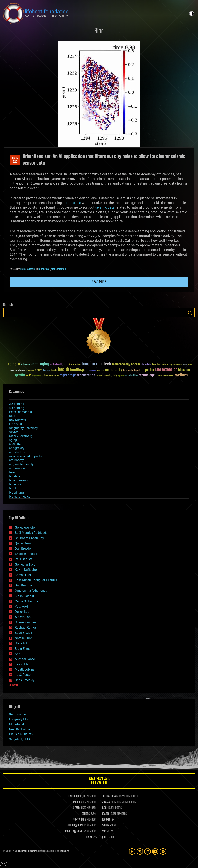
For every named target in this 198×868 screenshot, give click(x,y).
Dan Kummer (24, 585)
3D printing (17, 404)
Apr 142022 (15, 160)
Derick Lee (22, 612)
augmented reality (21, 464)
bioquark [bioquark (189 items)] (90, 364)
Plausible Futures (21, 734)
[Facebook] (132, 851)
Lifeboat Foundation (28, 851)
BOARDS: (106, 814)
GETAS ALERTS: (109, 802)
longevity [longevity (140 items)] (18, 375)
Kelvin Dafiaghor (26, 570)
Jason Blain (23, 664)
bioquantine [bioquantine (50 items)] (74, 365)
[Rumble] (163, 851)
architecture (17, 452)
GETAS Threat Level (99, 782)
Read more (99, 282)
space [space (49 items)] (121, 376)
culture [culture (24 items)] (185, 365)
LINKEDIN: (76, 802)
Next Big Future (20, 729)
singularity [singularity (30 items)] (113, 376)
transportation (59, 269)
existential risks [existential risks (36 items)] (17, 371)
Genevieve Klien (26, 527)
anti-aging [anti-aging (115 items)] (41, 364)
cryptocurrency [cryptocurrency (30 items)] (176, 365)
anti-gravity (17, 448)
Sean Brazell (23, 633)
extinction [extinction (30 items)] (30, 371)
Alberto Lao (23, 617)
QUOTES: (106, 837)
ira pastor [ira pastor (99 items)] (147, 370)
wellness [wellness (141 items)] (182, 375)
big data (15, 476)
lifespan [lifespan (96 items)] (184, 370)
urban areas (72, 203)
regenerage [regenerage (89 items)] (68, 375)
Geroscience (17, 714)
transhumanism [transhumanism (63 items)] (165, 376)
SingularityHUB (19, 739)
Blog (99, 31)
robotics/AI (44, 269)
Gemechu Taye (25, 564)
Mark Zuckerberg (21, 436)
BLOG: (104, 808)
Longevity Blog (19, 719)
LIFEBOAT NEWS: (110, 796)
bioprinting (16, 492)
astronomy (16, 460)
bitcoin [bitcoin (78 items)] (135, 365)
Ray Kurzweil (18, 420)
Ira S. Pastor (23, 675)
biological (16, 484)
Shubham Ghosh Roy (29, 538)
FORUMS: (89, 837)
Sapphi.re (64, 851)
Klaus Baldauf (25, 596)
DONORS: (86, 814)
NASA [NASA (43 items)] (29, 376)
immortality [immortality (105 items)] (114, 370)
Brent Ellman (24, 649)
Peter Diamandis (20, 412)
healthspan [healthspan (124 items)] (79, 370)
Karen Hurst (23, 575)
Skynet (14, 432)
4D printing (17, 408)
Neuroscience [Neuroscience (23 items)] (37, 376)
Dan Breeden (24, 549)
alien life (15, 444)
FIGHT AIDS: (79, 820)
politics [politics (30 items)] (45, 376)
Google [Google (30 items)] (54, 371)
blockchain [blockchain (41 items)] (146, 365)
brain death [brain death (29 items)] (157, 365)
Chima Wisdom (28, 269)
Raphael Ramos (26, 628)
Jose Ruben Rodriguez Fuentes (36, 580)
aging (13, 440)
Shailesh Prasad (26, 554)
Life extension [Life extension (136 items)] (166, 370)
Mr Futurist (17, 724)
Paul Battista (24, 559)
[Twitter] (140, 851)
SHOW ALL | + (15, 685)
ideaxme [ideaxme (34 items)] (100, 371)
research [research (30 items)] (100, 376)
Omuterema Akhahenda (31, 591)
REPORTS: (106, 820)
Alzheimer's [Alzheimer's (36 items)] (26, 365)
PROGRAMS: (107, 826)
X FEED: (76, 808)
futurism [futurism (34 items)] (47, 371)
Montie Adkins (25, 670)
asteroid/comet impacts (25, 456)
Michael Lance (25, 659)
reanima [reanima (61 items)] (54, 376)
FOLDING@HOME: (75, 826)
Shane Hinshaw (26, 622)
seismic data (105, 207)
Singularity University (23, 428)
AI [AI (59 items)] (19, 365)
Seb (17, 654)
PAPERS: (106, 832)
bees (12, 472)
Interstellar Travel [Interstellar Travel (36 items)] (131, 371)
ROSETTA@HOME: (74, 832)
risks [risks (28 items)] (106, 376)
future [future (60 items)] (38, 370)
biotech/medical (20, 497)
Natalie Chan (24, 638)
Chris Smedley (25, 680)
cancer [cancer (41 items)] (165, 365)
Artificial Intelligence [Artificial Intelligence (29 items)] (58, 365)
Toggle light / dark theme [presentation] (192, 14)
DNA (12, 416)
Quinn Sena (23, 543)
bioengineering (19, 480)
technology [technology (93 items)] (147, 376)
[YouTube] (155, 851)
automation (17, 468)
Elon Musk (16, 424)
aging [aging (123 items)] (12, 364)
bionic (13, 488)
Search (190, 313)
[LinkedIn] (148, 851)
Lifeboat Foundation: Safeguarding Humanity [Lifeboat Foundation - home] (89, 14)
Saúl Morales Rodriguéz (31, 533)
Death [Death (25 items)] (190, 365)
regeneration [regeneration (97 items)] (86, 375)
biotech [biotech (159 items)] (105, 364)
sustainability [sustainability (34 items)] (132, 376)
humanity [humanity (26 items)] (92, 371)
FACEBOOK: (74, 796)
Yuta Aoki (21, 606)
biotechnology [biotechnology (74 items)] (121, 365)
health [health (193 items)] (64, 370)
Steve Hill (21, 643)
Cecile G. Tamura (26, 601)
